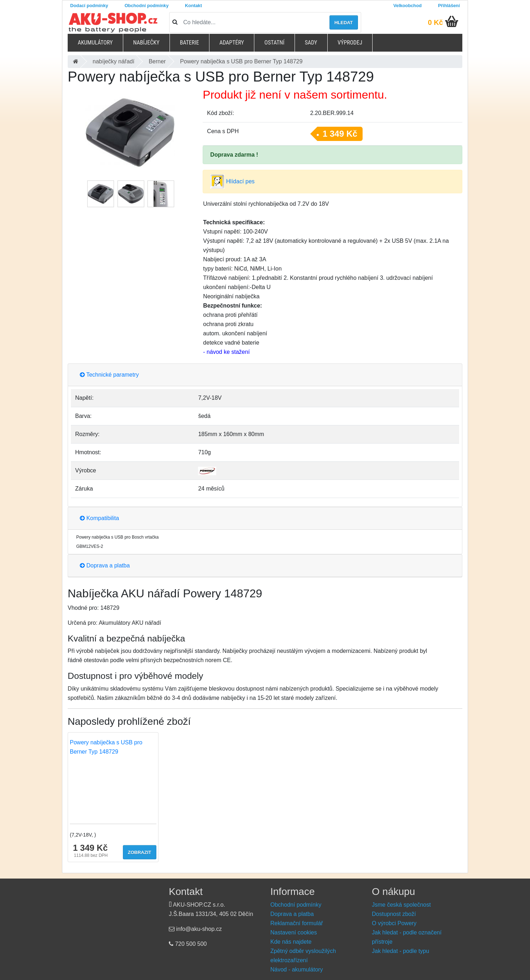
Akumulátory (95, 43)
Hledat (344, 23)
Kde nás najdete (291, 942)
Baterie (189, 43)
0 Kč (435, 22)
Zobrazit (140, 852)
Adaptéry (232, 43)
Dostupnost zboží (394, 914)
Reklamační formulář (297, 923)
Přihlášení (449, 6)
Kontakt (193, 6)
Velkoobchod (407, 6)
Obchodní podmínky (147, 6)
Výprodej (350, 43)
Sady (311, 43)
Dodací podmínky (89, 6)
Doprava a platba (105, 565)
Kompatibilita (99, 518)
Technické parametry (109, 375)
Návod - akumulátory (297, 969)
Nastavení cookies (294, 932)
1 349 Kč (340, 134)
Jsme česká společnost (401, 905)
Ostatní (274, 43)
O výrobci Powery (394, 923)
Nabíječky (146, 43)
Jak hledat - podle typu (401, 951)
